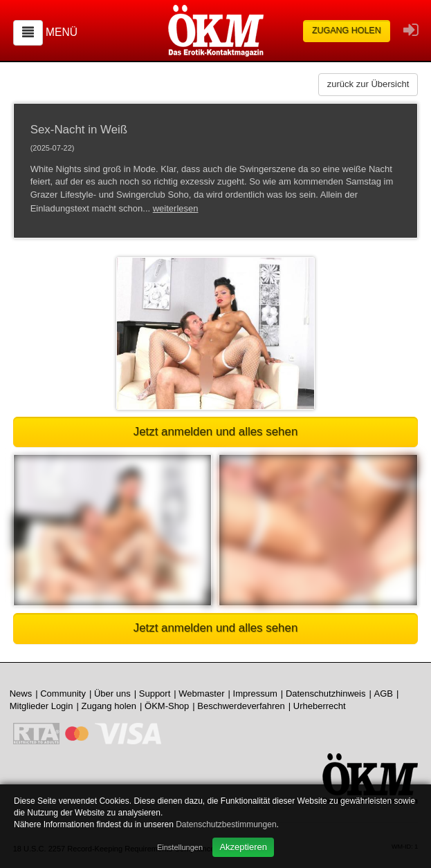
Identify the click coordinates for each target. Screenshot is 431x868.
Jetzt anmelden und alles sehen (216, 432)
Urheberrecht (320, 706)
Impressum (255, 694)
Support (155, 694)
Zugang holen (347, 30)
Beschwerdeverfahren (241, 706)
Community (63, 694)
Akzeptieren (243, 847)
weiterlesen (176, 208)
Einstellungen (180, 847)
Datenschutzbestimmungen (226, 824)
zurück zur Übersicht (368, 84)
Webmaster (201, 694)
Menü (62, 32)
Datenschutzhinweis (326, 694)
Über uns (112, 694)
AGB (384, 694)
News (21, 694)
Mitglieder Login (42, 706)
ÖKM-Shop (167, 706)
